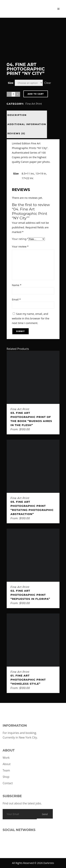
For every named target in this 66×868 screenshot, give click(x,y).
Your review (20, 246)
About (7, 764)
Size (11, 83)
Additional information (27, 124)
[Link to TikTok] (13, 844)
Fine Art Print (34, 104)
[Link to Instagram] (7, 844)
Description (17, 115)
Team (6, 770)
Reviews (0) (16, 133)
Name (17, 285)
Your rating (20, 239)
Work (6, 758)
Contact (8, 783)
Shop (6, 777)
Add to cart (36, 94)
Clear (48, 83)
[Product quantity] (13, 94)
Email (16, 299)
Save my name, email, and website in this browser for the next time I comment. (31, 318)
